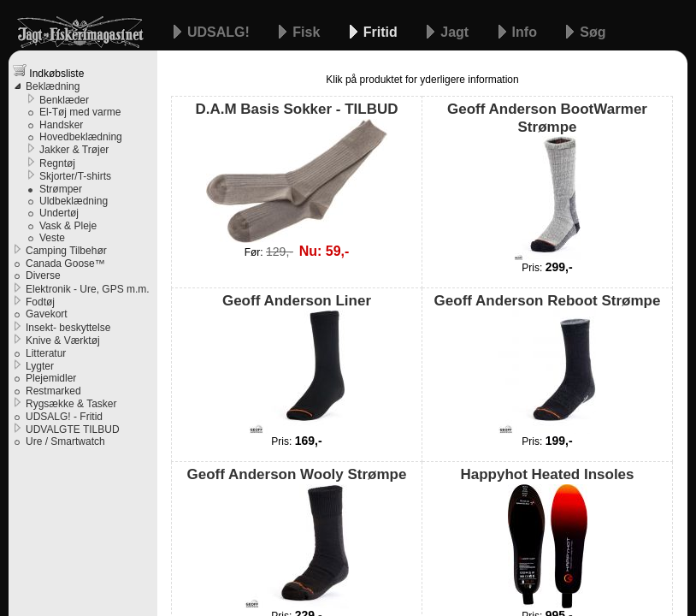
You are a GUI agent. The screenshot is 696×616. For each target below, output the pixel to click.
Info (527, 32)
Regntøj (57, 163)
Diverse (43, 275)
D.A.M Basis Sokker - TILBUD (296, 172)
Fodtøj (40, 302)
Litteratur (46, 353)
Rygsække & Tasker (71, 404)
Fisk (308, 32)
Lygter (40, 366)
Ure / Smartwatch (65, 441)
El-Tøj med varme (80, 112)
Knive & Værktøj (63, 341)
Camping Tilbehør (66, 251)
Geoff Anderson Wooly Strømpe (297, 537)
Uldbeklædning (74, 201)
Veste (52, 238)
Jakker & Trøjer (74, 150)
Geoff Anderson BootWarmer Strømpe (547, 181)
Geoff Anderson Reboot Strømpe (548, 363)
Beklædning (53, 86)
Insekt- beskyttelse (68, 328)
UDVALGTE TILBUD (73, 429)
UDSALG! (220, 32)
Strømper (61, 189)
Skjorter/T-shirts (75, 176)
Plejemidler (51, 378)
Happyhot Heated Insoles (547, 537)
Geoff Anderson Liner (297, 363)
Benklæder (64, 100)
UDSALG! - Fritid (64, 417)
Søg (593, 32)
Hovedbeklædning (81, 137)
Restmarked (53, 391)
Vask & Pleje (68, 226)
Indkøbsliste (48, 71)
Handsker (61, 125)
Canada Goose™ (65, 264)
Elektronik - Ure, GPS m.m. (88, 289)
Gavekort (47, 314)
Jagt (456, 32)
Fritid (382, 32)
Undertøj (59, 213)
